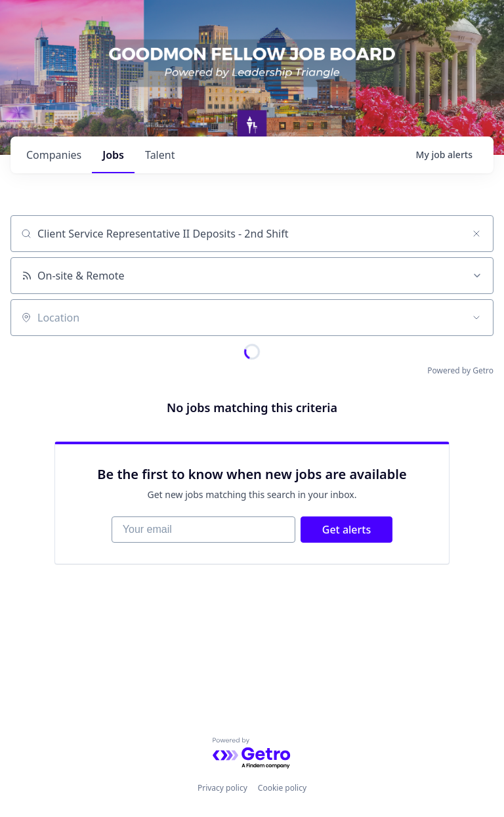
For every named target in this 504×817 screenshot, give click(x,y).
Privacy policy (222, 788)
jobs (113, 155)
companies (54, 155)
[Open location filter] (476, 318)
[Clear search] (476, 234)
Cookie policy (282, 788)
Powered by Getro (460, 370)
